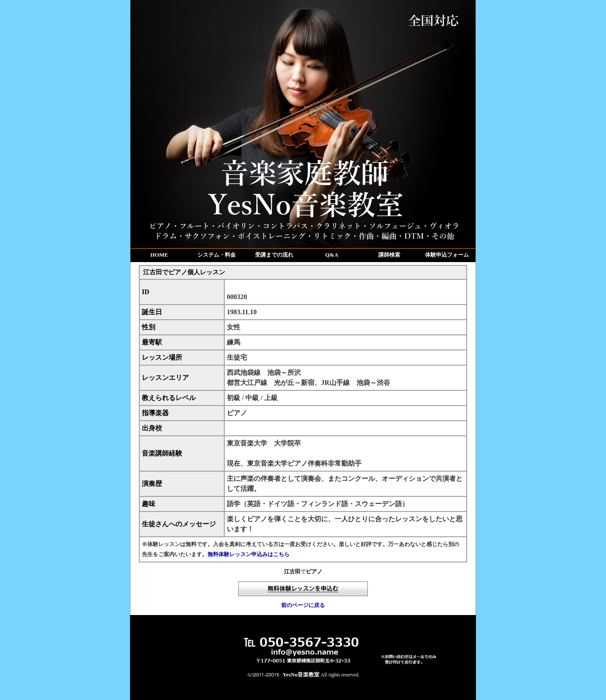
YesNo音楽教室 (301, 675)
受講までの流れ (274, 255)
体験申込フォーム (447, 255)
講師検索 (389, 255)
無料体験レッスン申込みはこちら (249, 554)
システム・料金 (217, 255)
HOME (159, 255)
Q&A (332, 255)
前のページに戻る (303, 605)
